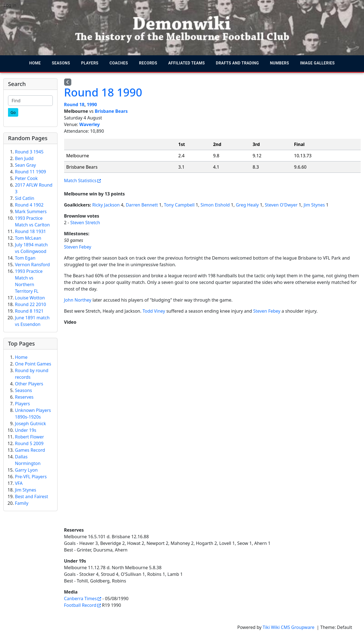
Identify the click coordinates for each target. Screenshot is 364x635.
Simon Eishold (215, 205)
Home (35, 63)
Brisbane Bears (111, 111)
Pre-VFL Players (31, 477)
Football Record (80, 605)
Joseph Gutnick (30, 424)
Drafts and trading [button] (237, 63)
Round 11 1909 (30, 172)
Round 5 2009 (29, 443)
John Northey (78, 300)
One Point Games (33, 364)
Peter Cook (26, 178)
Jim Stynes (314, 205)
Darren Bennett (142, 205)
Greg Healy (247, 205)
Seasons (23, 390)
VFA (19, 483)
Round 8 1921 (29, 311)
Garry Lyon (26, 470)
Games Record (30, 450)
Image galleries (317, 63)
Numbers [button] (280, 63)
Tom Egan (25, 258)
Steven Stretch (85, 223)
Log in (10, 5)
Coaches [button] (119, 63)
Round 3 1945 (29, 152)
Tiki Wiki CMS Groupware (289, 627)
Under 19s (26, 430)
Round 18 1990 (103, 92)
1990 (92, 104)
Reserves (24, 397)
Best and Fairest (32, 496)
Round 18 (74, 104)
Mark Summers (31, 211)
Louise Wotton (30, 298)
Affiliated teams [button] (187, 63)
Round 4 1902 (29, 205)
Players (22, 404)
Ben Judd (24, 158)
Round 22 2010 (30, 304)
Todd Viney (154, 311)
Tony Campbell (179, 205)
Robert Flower (29, 437)
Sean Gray (25, 165)
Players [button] (90, 63)
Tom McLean (28, 238)
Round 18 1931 (30, 231)
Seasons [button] (61, 63)
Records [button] (148, 63)
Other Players (29, 384)
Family (22, 503)
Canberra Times (81, 599)
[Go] (13, 112)
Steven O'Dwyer (281, 205)
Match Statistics (80, 181)
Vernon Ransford (32, 265)
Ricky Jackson (106, 205)
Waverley (90, 124)
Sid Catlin (25, 198)
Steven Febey (78, 247)
